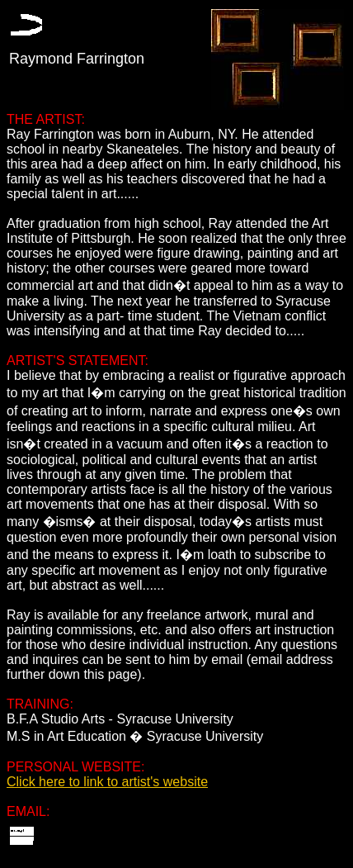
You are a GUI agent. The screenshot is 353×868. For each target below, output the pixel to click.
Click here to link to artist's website (107, 782)
